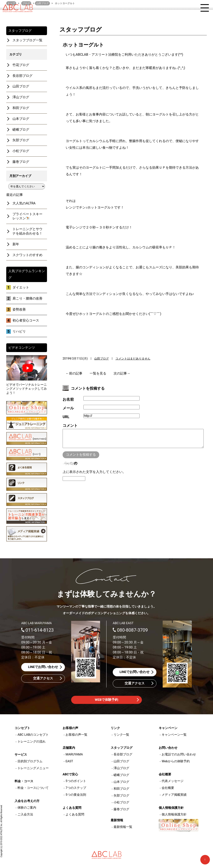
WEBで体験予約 (106, 700)
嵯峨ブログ (21, 130)
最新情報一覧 (123, 827)
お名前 (68, 399)
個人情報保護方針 (174, 815)
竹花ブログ (21, 65)
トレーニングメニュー (33, 768)
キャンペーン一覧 (174, 735)
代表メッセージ (173, 781)
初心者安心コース (26, 320)
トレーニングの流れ (32, 742)
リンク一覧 (121, 735)
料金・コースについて (33, 788)
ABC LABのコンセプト (33, 735)
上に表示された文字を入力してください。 (94, 476)
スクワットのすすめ (27, 255)
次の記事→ (122, 373)
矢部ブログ (21, 140)
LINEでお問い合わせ (43, 667)
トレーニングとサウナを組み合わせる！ (27, 231)
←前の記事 (74, 373)
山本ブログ (21, 119)
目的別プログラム (30, 761)
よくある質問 (75, 815)
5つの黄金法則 (76, 795)
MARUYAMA (74, 755)
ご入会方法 (25, 815)
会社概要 (168, 788)
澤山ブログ (21, 97)
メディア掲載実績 (174, 795)
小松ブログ (21, 151)
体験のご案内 (27, 808)
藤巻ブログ (21, 162)
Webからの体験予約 (176, 761)
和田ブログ (21, 108)
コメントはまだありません (133, 358)
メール (68, 408)
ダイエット (21, 287)
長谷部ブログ (22, 76)
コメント (70, 426)
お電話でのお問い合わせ (179, 755)
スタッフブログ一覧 (27, 40)
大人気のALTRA (24, 203)
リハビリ (19, 331)
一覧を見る (98, 373)
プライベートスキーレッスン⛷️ (27, 216)
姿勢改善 (19, 309)
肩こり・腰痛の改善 (27, 298)
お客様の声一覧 (76, 735)
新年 (16, 244)
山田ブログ (102, 358)
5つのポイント (76, 781)
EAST (69, 761)
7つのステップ (76, 788)
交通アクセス (43, 678)
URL (66, 417)
